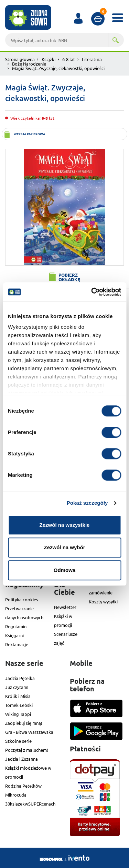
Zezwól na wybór (64, 547)
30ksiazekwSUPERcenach (30, 804)
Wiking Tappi (18, 714)
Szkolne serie (18, 741)
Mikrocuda (16, 795)
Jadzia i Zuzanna (21, 759)
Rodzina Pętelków (23, 786)
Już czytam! (17, 687)
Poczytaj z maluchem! (27, 750)
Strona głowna (20, 59)
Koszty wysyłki (103, 601)
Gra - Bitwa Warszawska (29, 732)
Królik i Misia (18, 696)
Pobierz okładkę (69, 277)
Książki (49, 59)
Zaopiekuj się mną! (24, 723)
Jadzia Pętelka (20, 678)
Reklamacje (17, 644)
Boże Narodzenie (29, 64)
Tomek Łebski (19, 705)
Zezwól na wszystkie (65, 525)
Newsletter (65, 607)
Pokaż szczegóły (87, 503)
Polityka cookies (22, 599)
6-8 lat (69, 59)
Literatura (92, 59)
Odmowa (64, 570)
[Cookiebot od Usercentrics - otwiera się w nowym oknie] (92, 292)
